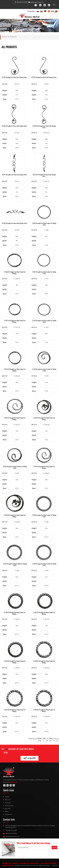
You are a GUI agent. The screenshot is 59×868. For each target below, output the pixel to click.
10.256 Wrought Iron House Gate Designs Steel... (15, 126)
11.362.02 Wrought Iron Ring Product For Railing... (15, 710)
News (7, 811)
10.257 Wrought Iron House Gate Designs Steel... (15, 175)
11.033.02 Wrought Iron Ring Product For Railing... (44, 419)
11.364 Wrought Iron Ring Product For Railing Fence (44, 564)
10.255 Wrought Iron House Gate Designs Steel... (44, 77)
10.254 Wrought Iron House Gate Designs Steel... (15, 77)
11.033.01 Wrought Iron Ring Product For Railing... (15, 419)
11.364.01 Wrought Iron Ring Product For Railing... (15, 662)
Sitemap (55, 865)
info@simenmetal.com (37, 2)
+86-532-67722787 (11, 830)
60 (51, 741)
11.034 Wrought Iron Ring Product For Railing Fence (15, 467)
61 (54, 741)
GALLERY (8, 808)
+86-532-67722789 (11, 833)
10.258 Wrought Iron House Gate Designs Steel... (15, 223)
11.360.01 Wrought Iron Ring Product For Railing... (15, 613)
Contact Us (8, 814)
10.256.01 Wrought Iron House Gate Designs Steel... (44, 127)
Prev (40, 741)
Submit (54, 847)
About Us (8, 800)
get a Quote (29, 758)
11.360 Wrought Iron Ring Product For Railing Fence (44, 516)
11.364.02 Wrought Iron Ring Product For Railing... (44, 710)
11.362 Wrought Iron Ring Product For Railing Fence (15, 564)
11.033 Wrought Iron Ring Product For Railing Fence (44, 370)
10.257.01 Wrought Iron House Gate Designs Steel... (44, 175)
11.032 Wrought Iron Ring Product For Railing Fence (44, 321)
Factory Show (9, 806)
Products (8, 803)
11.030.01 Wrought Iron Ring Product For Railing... (15, 273)
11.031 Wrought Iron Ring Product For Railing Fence (44, 273)
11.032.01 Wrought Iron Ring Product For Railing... (15, 370)
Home (7, 797)
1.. (44, 741)
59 (47, 741)
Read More (14, 782)
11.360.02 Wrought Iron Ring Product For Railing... (44, 662)
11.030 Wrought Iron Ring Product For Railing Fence (44, 224)
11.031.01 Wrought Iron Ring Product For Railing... (15, 321)
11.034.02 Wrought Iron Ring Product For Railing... (15, 516)
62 (57, 741)
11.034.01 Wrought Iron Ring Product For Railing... (44, 467)
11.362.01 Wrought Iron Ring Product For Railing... (44, 613)
